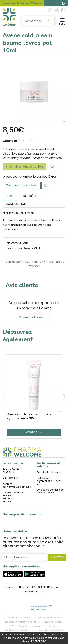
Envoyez (57, 557)
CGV (12, 626)
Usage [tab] (10, 196)
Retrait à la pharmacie (50, 472)
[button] (4, 396)
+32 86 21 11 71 (10, 478)
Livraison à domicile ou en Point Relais (50, 491)
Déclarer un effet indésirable (22, 622)
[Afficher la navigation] (61, 21)
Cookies (54, 626)
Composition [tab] (16, 204)
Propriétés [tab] (30, 196)
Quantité (10, 141)
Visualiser (34, 432)
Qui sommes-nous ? (18, 617)
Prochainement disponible (25, 167)
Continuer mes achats (22, 185)
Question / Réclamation (48, 617)
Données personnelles (32, 626)
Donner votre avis (34, 317)
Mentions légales (53, 622)
